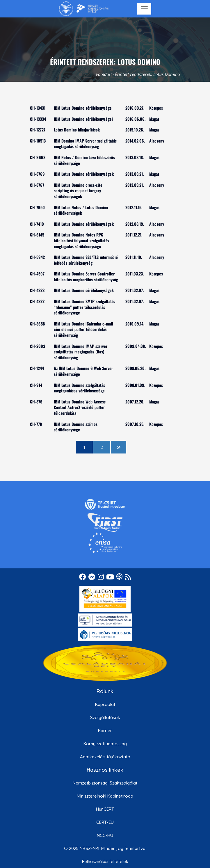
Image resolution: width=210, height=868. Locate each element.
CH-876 (36, 402)
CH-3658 (37, 324)
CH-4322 (37, 301)
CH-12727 (38, 130)
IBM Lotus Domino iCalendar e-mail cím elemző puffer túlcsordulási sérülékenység (83, 329)
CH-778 (36, 424)
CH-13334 (38, 119)
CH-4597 (37, 274)
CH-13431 (38, 108)
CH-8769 (37, 174)
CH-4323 (37, 290)
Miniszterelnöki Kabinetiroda (105, 796)
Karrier (105, 731)
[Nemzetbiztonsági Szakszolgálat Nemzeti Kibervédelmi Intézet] (84, 9)
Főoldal (103, 74)
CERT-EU (105, 822)
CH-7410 (37, 224)
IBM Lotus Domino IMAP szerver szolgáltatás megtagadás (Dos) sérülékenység (81, 352)
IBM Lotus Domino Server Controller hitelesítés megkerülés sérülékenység (86, 276)
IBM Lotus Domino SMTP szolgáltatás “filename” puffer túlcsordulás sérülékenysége (84, 307)
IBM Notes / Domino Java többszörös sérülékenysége (84, 160)
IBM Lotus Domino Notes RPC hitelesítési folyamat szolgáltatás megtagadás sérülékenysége (81, 240)
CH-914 (36, 385)
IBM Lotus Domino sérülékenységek (84, 174)
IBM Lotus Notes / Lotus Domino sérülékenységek (81, 210)
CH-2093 (38, 346)
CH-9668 (38, 157)
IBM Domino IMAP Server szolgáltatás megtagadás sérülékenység (85, 144)
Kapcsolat (105, 704)
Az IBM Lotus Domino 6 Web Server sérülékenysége (83, 371)
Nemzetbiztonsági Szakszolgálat (105, 783)
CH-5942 (37, 257)
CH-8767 (37, 185)
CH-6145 (37, 235)
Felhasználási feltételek (105, 861)
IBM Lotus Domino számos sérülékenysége (76, 427)
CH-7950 (37, 207)
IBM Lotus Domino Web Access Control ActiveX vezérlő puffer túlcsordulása (80, 407)
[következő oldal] (119, 447)
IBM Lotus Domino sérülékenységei (83, 119)
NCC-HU (105, 835)
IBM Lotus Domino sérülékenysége (83, 108)
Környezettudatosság (105, 744)
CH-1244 (37, 368)
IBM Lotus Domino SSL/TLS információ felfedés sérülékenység (86, 260)
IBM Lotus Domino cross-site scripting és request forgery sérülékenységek (78, 191)
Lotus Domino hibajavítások (77, 130)
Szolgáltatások (105, 717)
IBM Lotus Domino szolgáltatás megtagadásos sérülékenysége (79, 388)
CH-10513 (38, 141)
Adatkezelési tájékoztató (105, 757)
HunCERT (105, 809)
